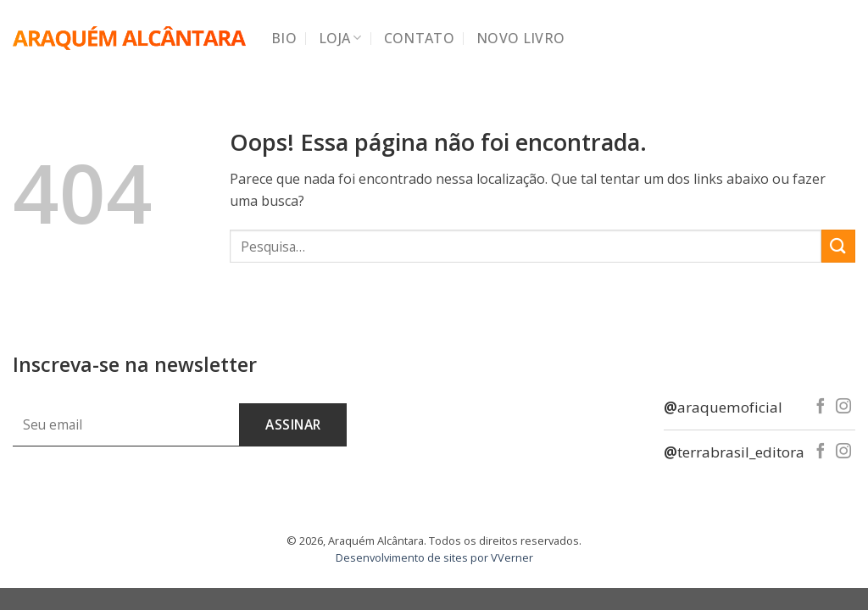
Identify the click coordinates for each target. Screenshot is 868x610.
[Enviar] (838, 246)
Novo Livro (520, 38)
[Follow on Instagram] (843, 407)
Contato (419, 38)
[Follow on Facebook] (821, 407)
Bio (284, 38)
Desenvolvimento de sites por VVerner (434, 557)
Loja (340, 38)
